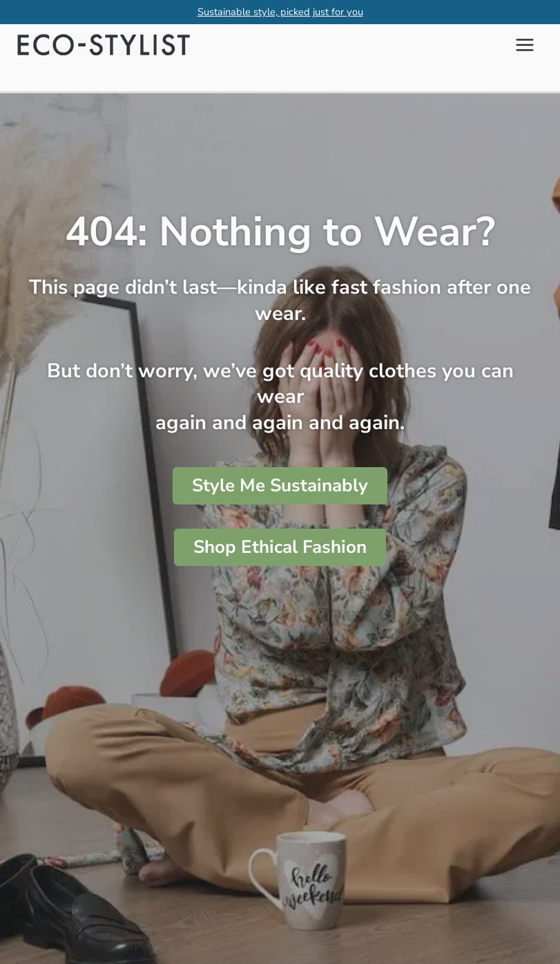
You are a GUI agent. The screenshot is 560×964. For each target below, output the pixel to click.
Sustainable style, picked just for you (280, 12)
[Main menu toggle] (525, 45)
